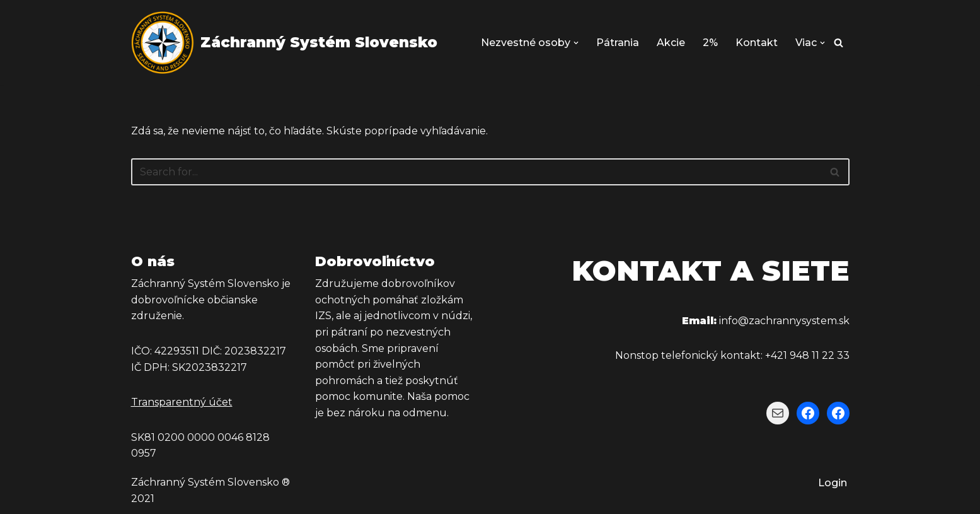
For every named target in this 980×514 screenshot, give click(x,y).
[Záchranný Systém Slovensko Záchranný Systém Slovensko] (284, 43)
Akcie (671, 43)
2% (710, 43)
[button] (576, 43)
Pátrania (618, 43)
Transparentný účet (182, 402)
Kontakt (757, 43)
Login (833, 483)
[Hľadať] (839, 43)
